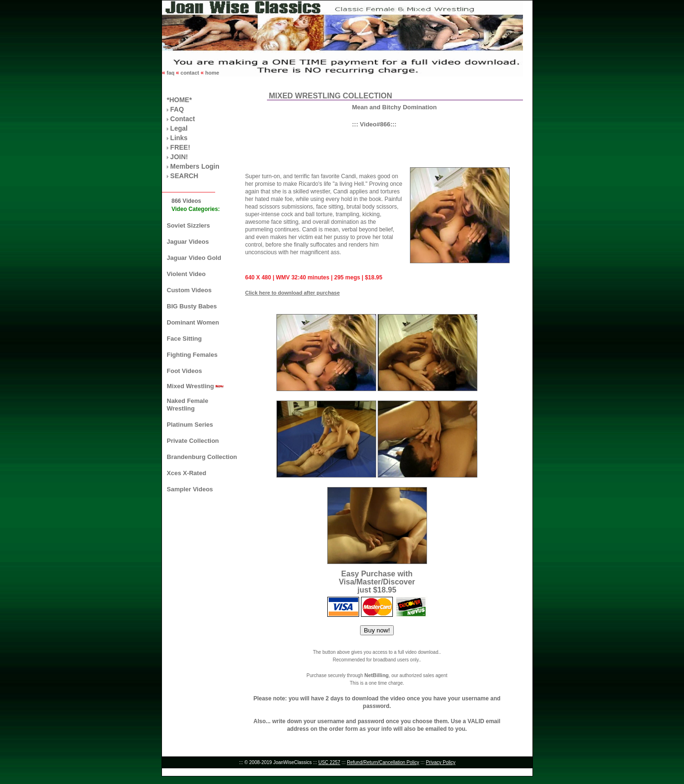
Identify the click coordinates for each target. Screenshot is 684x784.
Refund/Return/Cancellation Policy (383, 762)
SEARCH (184, 176)
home (211, 73)
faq (171, 73)
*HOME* (179, 100)
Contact (182, 119)
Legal (179, 128)
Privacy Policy (440, 762)
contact (190, 73)
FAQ (177, 109)
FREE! (180, 147)
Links (179, 138)
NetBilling (376, 675)
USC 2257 (329, 762)
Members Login (195, 166)
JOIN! (179, 157)
